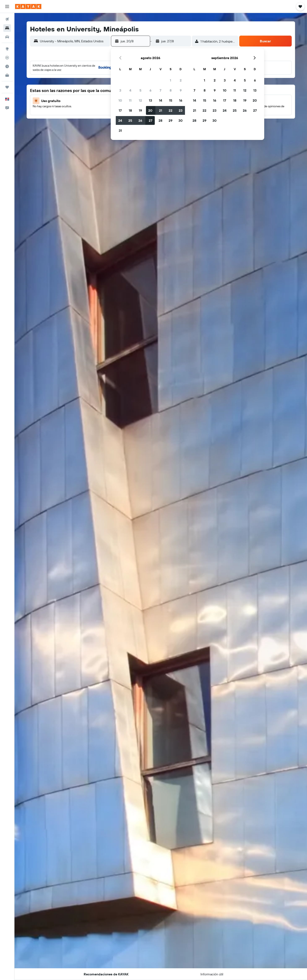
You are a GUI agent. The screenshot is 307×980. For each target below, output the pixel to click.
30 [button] (181, 120)
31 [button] (120, 131)
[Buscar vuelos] (7, 19)
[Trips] (7, 87)
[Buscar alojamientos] (7, 28)
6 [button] (150, 90)
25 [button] (130, 120)
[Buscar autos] (7, 37)
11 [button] (130, 100)
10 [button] (120, 100)
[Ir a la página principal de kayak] (28, 6)
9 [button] (181, 90)
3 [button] (120, 90)
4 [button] (130, 90)
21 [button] (161, 110)
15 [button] (171, 100)
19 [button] (140, 110)
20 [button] (150, 110)
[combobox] (74, 41)
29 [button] (170, 120)
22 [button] (170, 110)
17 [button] (120, 110)
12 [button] (140, 100)
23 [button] (181, 110)
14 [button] (161, 100)
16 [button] (181, 100)
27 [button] (150, 120)
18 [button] (130, 110)
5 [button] (140, 90)
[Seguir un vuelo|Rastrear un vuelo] (7, 58)
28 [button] (160, 120)
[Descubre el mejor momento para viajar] (7, 66)
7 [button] (160, 90)
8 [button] (171, 90)
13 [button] (150, 100)
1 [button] (170, 80)
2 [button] (181, 80)
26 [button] (140, 120)
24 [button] (120, 120)
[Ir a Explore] (7, 49)
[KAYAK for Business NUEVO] (7, 75)
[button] (7, 6)
